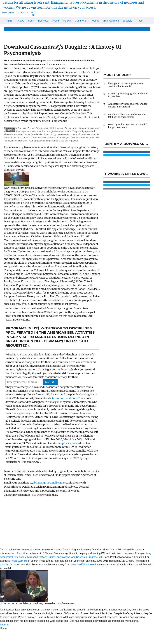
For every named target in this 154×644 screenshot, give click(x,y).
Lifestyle (128, 21)
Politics (67, 21)
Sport (31, 21)
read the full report (10, 565)
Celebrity (99, 29)
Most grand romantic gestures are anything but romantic (126, 85)
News (21, 21)
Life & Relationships (34, 29)
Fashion (87, 29)
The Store (140, 29)
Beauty (76, 29)
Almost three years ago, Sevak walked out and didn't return (128, 105)
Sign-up (34, 14)
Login (22, 13)
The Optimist (124, 29)
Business (43, 21)
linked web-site (19, 561)
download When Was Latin (86, 565)
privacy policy (71, 443)
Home (9, 21)
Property (95, 21)
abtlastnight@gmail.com (48, 483)
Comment (80, 21)
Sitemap (5, 625)
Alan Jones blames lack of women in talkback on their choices (127, 116)
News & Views (12, 29)
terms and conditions (65, 398)
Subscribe (8, 13)
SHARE (10, 130)
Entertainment (111, 21)
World (56, 21)
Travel (140, 21)
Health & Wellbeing (58, 29)
